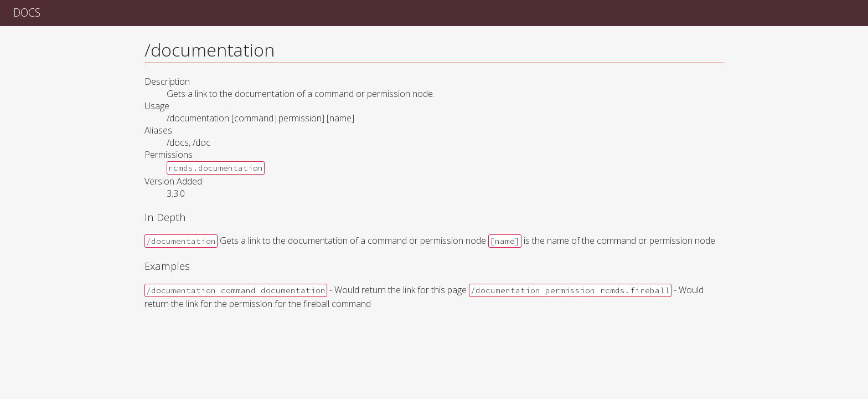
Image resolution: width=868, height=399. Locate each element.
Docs (27, 12)
